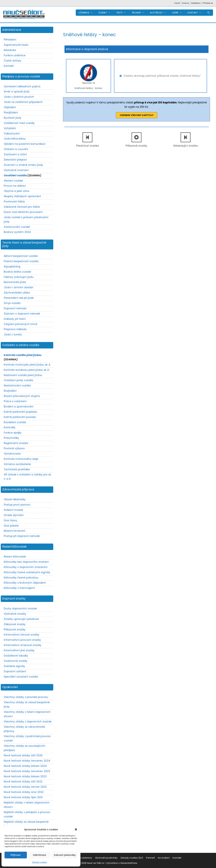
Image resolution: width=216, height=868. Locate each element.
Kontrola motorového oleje (21, 459)
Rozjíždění (10, 391)
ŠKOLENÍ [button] (139, 13)
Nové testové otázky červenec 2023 (27, 771)
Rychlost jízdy (13, 118)
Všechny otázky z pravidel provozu (26, 697)
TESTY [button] (123, 13)
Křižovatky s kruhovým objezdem (25, 583)
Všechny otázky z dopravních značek (28, 722)
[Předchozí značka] (87, 137)
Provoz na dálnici (15, 186)
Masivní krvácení (15, 531)
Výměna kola (12, 454)
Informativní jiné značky (19, 650)
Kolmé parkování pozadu (20, 417)
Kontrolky (10, 427)
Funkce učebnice (15, 55)
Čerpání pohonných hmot (21, 324)
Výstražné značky (15, 614)
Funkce (186, 3)
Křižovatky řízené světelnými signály (27, 572)
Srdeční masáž (13, 510)
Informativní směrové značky (23, 645)
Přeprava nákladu (15, 329)
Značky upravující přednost (21, 619)
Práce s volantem (15, 401)
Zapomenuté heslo (16, 45)
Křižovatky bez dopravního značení (26, 562)
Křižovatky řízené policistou (21, 578)
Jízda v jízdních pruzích (19, 97)
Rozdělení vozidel (15, 422)
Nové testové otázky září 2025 (23, 755)
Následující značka (186, 146)
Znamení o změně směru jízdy (23, 165)
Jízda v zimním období (18, 287)
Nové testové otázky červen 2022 (25, 787)
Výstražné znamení (16, 170)
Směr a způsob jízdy (17, 92)
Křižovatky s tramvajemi (19, 588)
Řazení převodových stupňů (22, 396)
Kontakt (9, 66)
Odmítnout (39, 855)
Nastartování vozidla (17, 386)
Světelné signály (14, 666)
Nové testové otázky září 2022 (23, 782)
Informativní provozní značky (22, 640)
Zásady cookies (39, 862)
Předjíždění (11, 113)
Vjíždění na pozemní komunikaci (25, 144)
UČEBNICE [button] (87, 13)
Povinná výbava (14, 448)
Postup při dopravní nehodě (22, 536)
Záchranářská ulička (17, 293)
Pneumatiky (11, 438)
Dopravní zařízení (15, 671)
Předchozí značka (88, 146)
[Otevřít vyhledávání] (209, 13)
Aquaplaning (12, 267)
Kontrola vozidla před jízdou (23, 355)
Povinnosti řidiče (14, 202)
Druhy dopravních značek (20, 609)
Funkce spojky (13, 433)
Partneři (151, 858)
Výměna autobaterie (17, 464)
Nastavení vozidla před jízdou (23, 375)
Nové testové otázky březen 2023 (25, 776)
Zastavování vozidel (17, 227)
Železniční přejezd (15, 160)
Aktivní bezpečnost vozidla (21, 256)
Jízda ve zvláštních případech (23, 102)
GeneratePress (129, 863)
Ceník (177, 3)
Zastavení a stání (15, 154)
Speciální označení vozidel (21, 677)
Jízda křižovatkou (15, 139)
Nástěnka (196, 3)
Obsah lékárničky (15, 499)
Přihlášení (10, 40)
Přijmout (16, 855)
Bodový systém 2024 (17, 232)
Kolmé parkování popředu (20, 412)
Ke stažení (164, 858)
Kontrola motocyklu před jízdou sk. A (27, 365)
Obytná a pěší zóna (16, 191)
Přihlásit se (208, 3)
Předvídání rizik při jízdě (19, 298)
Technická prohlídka (17, 469)
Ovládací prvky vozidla (18, 380)
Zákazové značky (15, 624)
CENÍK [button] (178, 13)
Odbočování (12, 134)
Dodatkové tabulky (16, 656)
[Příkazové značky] (136, 137)
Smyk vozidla (12, 303)
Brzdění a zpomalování (19, 407)
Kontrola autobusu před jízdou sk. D (26, 370)
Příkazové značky (136, 146)
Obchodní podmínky (106, 858)
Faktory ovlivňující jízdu (19, 277)
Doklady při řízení (15, 319)
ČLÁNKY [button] (106, 13)
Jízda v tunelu (13, 335)
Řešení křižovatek (15, 557)
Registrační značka (16, 443)
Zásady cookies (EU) (132, 858)
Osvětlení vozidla (15, 175)
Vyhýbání (10, 128)
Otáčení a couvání (16, 149)
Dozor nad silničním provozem (23, 212)
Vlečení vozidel (13, 181)
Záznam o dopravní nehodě (22, 314)
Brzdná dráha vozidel (17, 272)
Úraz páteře (11, 526)
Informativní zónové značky (22, 635)
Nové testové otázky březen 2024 (25, 766)
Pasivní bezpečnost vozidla (21, 261)
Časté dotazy (13, 61)
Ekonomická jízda (15, 282)
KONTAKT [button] (196, 13)
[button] (76, 829)
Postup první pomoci (17, 505)
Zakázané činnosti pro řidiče (22, 207)
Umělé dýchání (14, 515)
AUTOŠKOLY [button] (159, 13)
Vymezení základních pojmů (22, 86)
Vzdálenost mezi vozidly (19, 123)
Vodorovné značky (16, 661)
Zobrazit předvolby (65, 855)
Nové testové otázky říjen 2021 (23, 797)
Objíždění (10, 107)
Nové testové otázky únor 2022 (24, 792)
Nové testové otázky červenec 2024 (27, 761)
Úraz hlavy (10, 520)
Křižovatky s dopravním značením (26, 567)
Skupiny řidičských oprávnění (22, 196)
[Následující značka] (186, 137)
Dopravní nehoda (15, 308)
